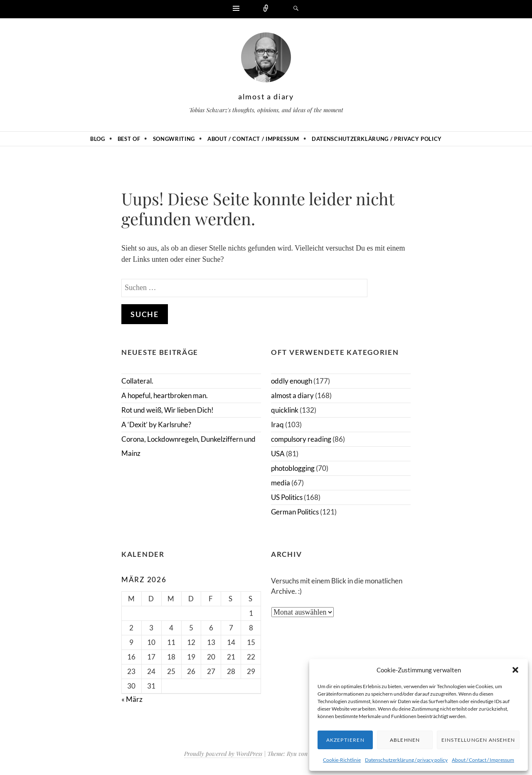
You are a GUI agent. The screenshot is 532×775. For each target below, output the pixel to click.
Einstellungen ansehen (478, 740)
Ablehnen (405, 740)
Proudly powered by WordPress (223, 754)
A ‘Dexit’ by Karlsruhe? (156, 424)
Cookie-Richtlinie (342, 760)
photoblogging (293, 468)
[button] (515, 670)
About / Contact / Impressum (483, 760)
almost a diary (266, 96)
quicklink (285, 410)
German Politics (295, 512)
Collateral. (137, 381)
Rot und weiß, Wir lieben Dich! (167, 410)
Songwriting (174, 139)
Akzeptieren (345, 740)
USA (278, 454)
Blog (98, 139)
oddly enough (292, 381)
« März (132, 699)
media (281, 483)
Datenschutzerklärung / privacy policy (406, 760)
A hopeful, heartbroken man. (165, 395)
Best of (129, 139)
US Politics (287, 497)
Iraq (277, 424)
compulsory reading (301, 439)
